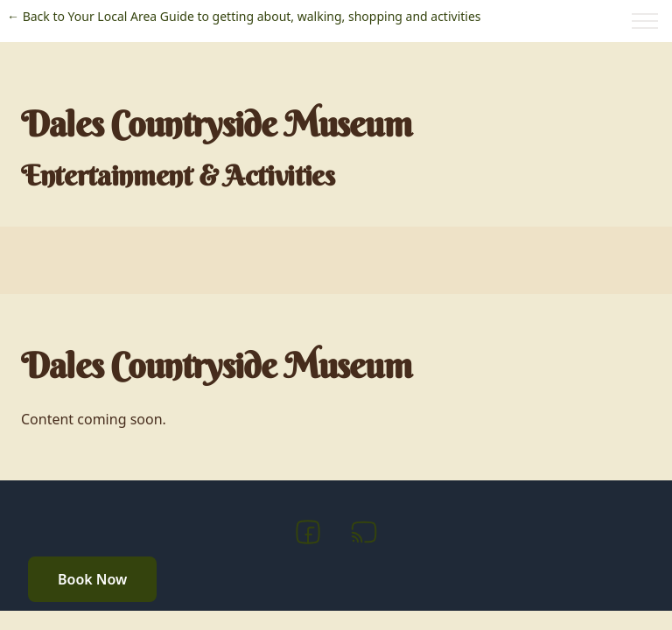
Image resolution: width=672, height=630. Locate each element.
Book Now (92, 579)
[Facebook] (308, 535)
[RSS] (364, 535)
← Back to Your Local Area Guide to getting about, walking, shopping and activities (244, 16)
